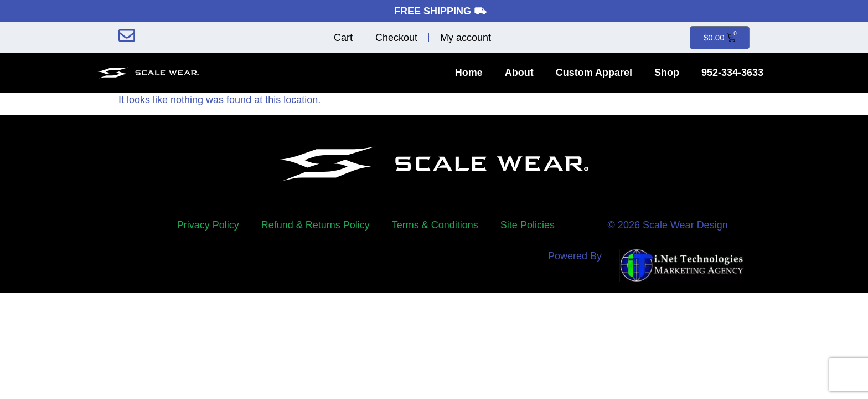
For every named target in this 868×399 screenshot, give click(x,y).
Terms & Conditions (435, 225)
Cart (343, 38)
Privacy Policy (208, 225)
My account (466, 38)
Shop (667, 73)
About (519, 73)
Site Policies (528, 225)
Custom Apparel (594, 73)
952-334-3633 (732, 73)
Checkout (396, 38)
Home (469, 73)
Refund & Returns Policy (316, 225)
